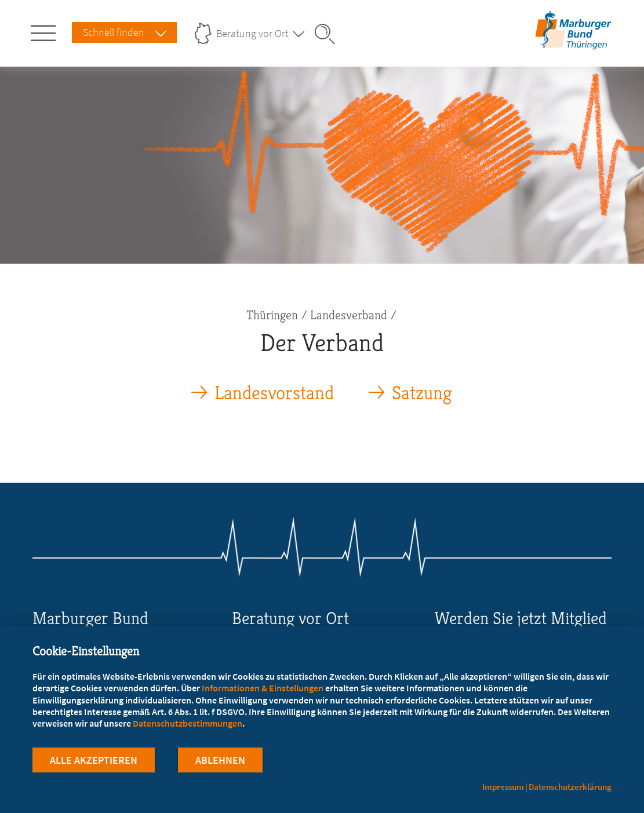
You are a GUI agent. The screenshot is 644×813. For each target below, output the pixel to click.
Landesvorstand (274, 393)
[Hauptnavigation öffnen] (45, 31)
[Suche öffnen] (329, 34)
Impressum (503, 787)
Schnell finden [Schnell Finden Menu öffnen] (114, 32)
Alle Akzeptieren (94, 760)
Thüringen (272, 315)
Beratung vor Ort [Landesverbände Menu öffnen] (252, 33)
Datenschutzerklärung (570, 787)
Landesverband (349, 315)
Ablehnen (220, 760)
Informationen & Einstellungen (263, 688)
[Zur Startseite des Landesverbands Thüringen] (571, 42)
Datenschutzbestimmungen (188, 723)
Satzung (422, 393)
